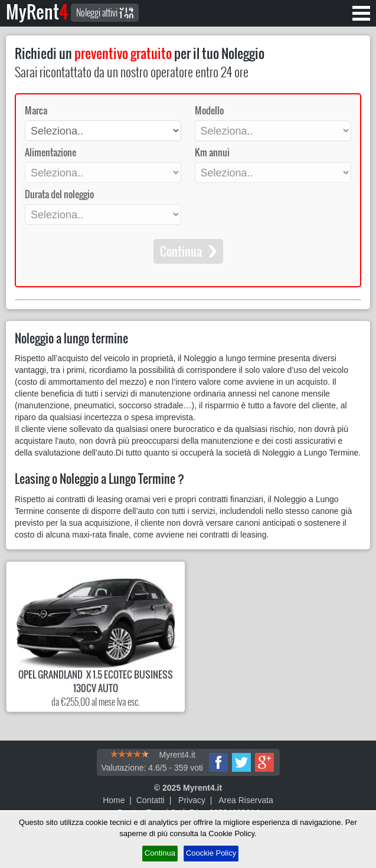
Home (114, 800)
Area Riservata (246, 800)
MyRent (37, 12)
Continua (160, 853)
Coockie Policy (211, 853)
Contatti (151, 800)
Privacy (192, 800)
